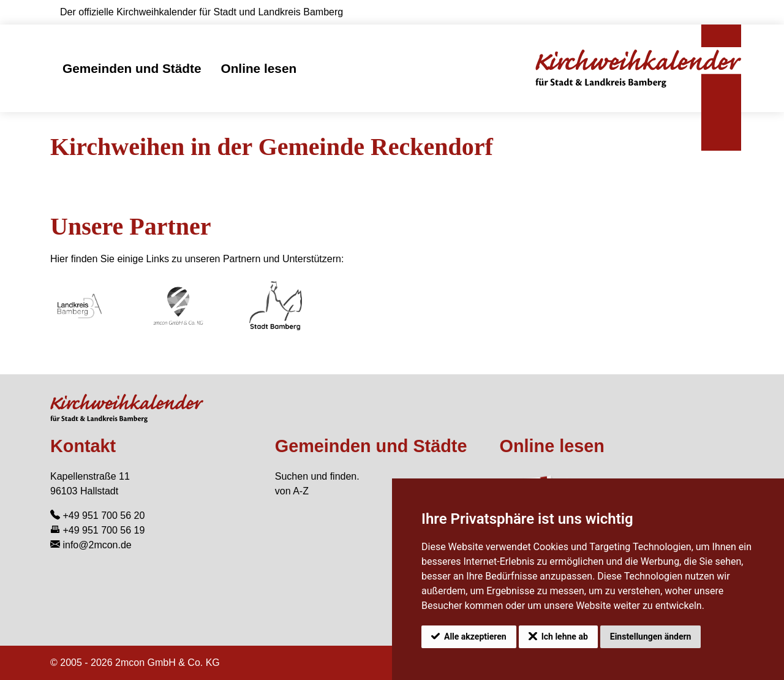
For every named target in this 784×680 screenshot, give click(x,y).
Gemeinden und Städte (132, 68)
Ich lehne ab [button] (565, 637)
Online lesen (258, 68)
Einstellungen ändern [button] (651, 637)
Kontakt (83, 446)
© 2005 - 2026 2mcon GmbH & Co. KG (135, 663)
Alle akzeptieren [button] (475, 637)
